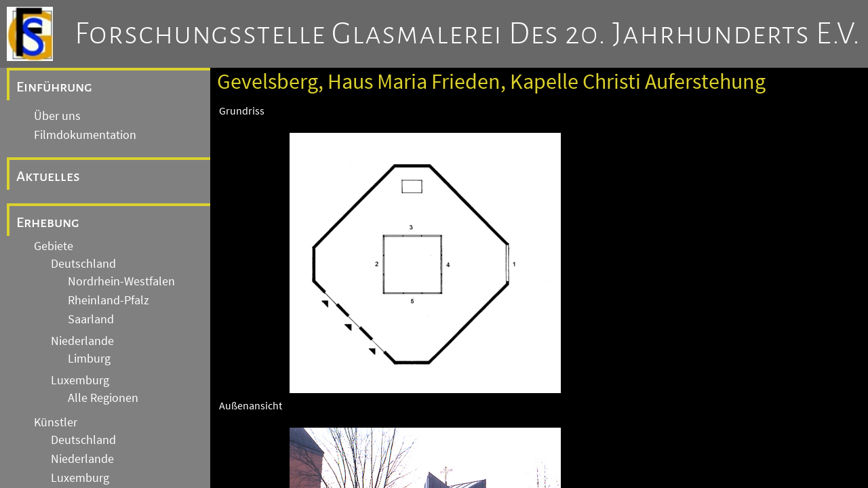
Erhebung (48, 222)
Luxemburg (80, 380)
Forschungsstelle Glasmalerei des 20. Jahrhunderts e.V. (468, 34)
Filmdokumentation (85, 135)
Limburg (89, 359)
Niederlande (82, 341)
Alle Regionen (103, 398)
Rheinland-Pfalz (108, 300)
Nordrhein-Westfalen (121, 281)
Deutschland (83, 264)
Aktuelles (48, 176)
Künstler (56, 422)
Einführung (54, 87)
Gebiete (54, 246)
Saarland (91, 319)
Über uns (57, 116)
